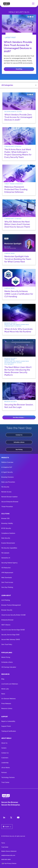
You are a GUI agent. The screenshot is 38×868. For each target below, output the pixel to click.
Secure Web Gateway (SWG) (11, 639)
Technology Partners (8, 777)
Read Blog (19, 69)
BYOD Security (6, 528)
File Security (5, 487)
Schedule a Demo (19, 442)
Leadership (5, 763)
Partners (4, 772)
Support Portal (6, 726)
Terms (3, 843)
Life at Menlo (6, 768)
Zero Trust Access (7, 582)
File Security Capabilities (9, 548)
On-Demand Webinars (8, 699)
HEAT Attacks (6, 625)
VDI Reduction (6, 568)
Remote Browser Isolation (9, 497)
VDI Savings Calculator (9, 667)
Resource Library (7, 708)
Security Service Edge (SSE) (10, 635)
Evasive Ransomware (8, 543)
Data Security (6, 538)
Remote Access (6, 492)
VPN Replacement (7, 573)
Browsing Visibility (7, 523)
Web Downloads (7, 577)
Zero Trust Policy (7, 644)
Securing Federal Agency (9, 563)
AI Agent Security (7, 472)
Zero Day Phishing (7, 587)
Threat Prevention (7, 507)
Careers (4, 748)
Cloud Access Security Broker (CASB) (13, 615)
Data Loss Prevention (8, 482)
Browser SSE (5, 518)
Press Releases (6, 703)
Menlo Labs (5, 689)
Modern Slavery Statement (9, 851)
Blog (3, 679)
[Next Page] (19, 417)
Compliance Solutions (8, 533)
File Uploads (5, 553)
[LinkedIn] (4, 817)
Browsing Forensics (7, 477)
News (3, 694)
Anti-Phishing (6, 600)
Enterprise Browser (7, 620)
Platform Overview (7, 462)
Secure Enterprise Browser (10, 502)
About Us (4, 743)
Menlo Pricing (6, 657)
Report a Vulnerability (8, 721)
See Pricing (19, 449)
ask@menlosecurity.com (8, 855)
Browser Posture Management (11, 605)
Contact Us (19, 435)
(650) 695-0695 (6, 859)
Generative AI (6, 558)
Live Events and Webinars (10, 684)
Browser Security (7, 610)
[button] (33, 4)
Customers (5, 758)
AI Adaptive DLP (7, 467)
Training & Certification (9, 731)
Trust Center (5, 782)
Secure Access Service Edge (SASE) (13, 630)
